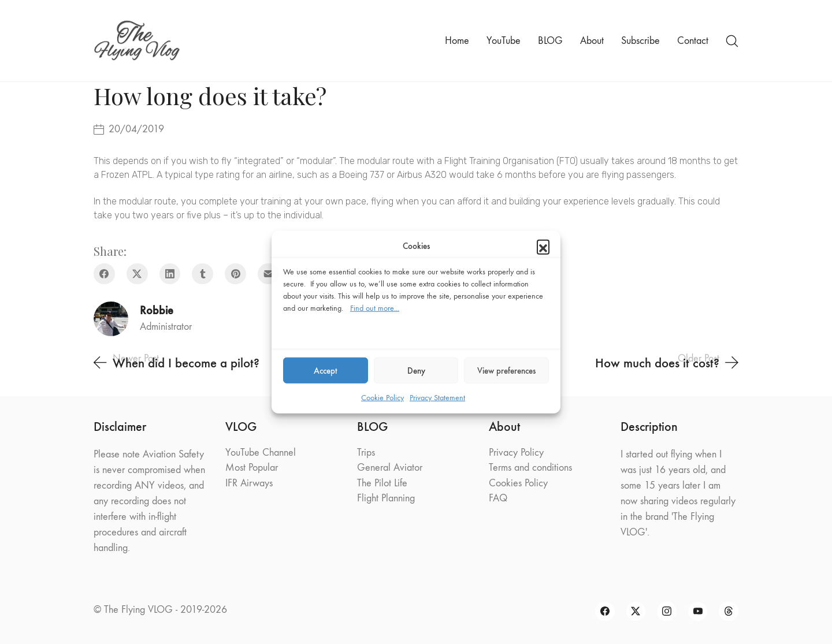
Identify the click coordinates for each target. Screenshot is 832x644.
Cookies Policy (518, 483)
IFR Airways (249, 483)
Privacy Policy (516, 453)
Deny (416, 370)
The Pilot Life (382, 483)
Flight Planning (386, 498)
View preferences (506, 370)
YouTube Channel (261, 453)
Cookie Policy (382, 398)
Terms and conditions (530, 468)
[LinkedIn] (170, 274)
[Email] (268, 274)
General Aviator (390, 468)
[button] (543, 246)
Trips (366, 453)
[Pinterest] (235, 274)
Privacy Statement (437, 398)
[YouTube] (698, 612)
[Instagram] (667, 612)
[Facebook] (104, 274)
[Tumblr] (203, 274)
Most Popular (252, 468)
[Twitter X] (137, 274)
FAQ (498, 498)
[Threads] (729, 612)
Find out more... (375, 308)
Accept (326, 370)
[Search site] (732, 41)
